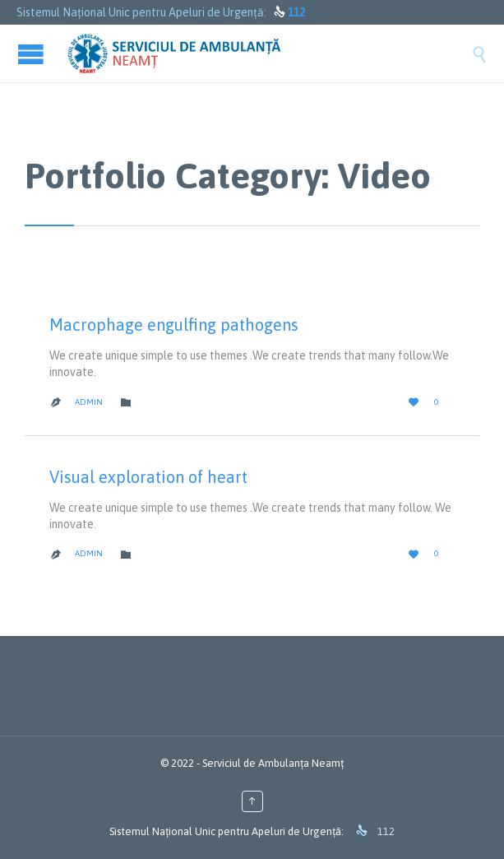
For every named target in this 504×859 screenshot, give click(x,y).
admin (89, 402)
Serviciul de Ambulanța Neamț (273, 763)
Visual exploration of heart (148, 477)
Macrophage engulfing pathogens (174, 325)
